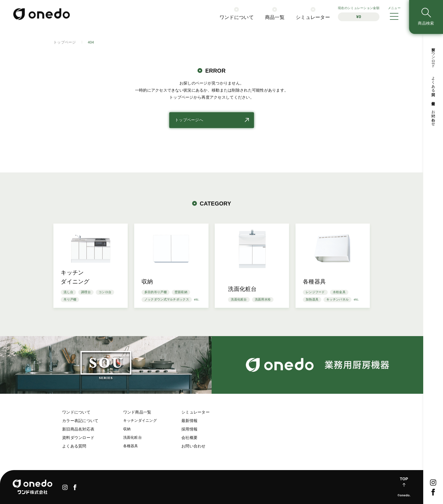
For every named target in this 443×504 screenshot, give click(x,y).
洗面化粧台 (133, 438)
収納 (127, 429)
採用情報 (189, 429)
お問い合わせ (194, 446)
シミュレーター (196, 412)
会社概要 (189, 438)
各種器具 (131, 446)
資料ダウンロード (78, 438)
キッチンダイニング (140, 421)
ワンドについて (76, 412)
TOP (404, 479)
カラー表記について (80, 421)
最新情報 (189, 421)
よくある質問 (74, 446)
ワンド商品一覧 (137, 412)
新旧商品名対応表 (78, 429)
